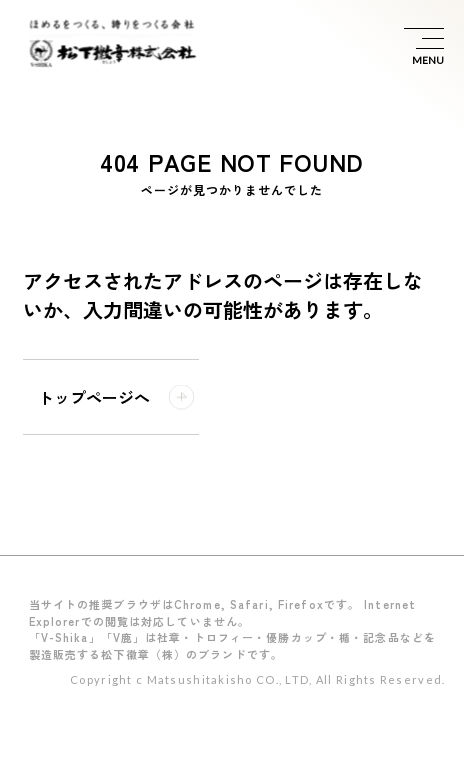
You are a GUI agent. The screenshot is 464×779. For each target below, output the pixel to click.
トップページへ (94, 397)
